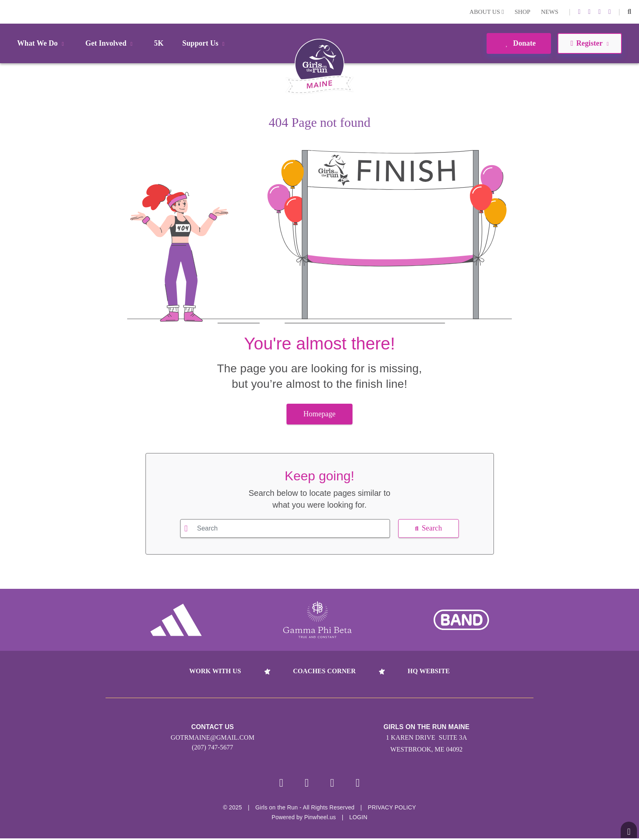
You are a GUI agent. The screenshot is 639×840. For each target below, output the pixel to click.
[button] (629, 12)
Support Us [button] (205, 43)
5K (159, 43)
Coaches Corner (324, 671)
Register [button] (589, 43)
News (550, 12)
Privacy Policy (392, 809)
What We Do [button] (42, 43)
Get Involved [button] (111, 43)
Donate (519, 43)
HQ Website (429, 671)
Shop (523, 12)
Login (8, 12)
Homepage (320, 414)
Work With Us (215, 671)
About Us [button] (487, 12)
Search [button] (428, 528)
